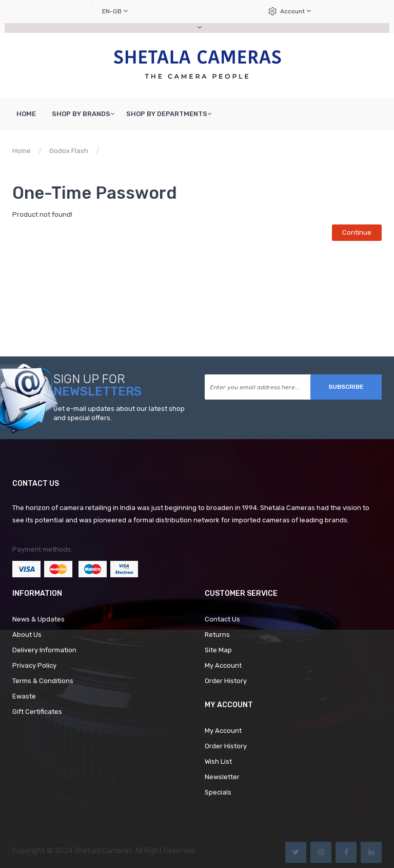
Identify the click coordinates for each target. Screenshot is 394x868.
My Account (223, 665)
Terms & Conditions (43, 681)
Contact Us (222, 619)
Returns (217, 635)
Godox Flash (69, 151)
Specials (218, 792)
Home (22, 151)
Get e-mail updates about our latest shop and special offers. (119, 413)
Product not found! (137, 151)
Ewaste (24, 696)
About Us (27, 635)
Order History (226, 681)
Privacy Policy (34, 665)
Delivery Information (44, 650)
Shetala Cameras (103, 851)
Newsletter (222, 777)
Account (295, 11)
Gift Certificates (37, 712)
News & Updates (38, 619)
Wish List (218, 761)
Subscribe (346, 387)
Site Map (218, 650)
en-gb (115, 11)
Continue (357, 232)
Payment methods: (42, 549)
